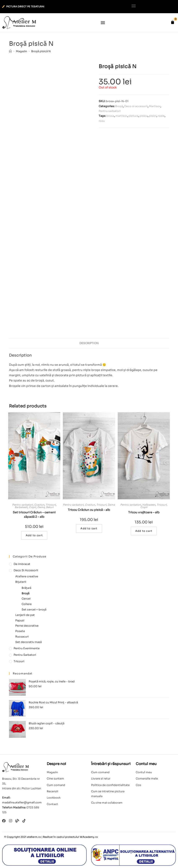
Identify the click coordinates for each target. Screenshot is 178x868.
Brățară (26, 588)
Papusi (20, 620)
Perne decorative (27, 626)
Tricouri (51, 505)
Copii (32, 507)
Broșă (119, 106)
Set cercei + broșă (34, 610)
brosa (110, 116)
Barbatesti (21, 507)
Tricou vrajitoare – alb (144, 512)
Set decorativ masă (28, 642)
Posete (20, 631)
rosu (102, 121)
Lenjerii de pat (25, 615)
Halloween (149, 505)
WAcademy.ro (89, 837)
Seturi (50, 507)
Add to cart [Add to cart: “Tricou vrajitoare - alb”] (144, 531)
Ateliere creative (27, 576)
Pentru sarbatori (110, 111)
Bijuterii (21, 582)
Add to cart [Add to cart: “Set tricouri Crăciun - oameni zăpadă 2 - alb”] (34, 535)
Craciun (39, 505)
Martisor (155, 106)
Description (89, 343)
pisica (144, 116)
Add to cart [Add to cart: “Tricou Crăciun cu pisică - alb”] (89, 528)
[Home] (10, 51)
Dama (41, 507)
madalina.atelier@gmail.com (22, 802)
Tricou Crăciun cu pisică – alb (89, 510)
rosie (161, 116)
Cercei (26, 599)
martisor (121, 116)
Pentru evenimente (27, 648)
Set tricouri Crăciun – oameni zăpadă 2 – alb (34, 515)
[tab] (89, 343)
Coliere (27, 604)
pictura (133, 116)
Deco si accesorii (136, 106)
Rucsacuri (22, 637)
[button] (133, 6)
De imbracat (22, 564)
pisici (153, 116)
